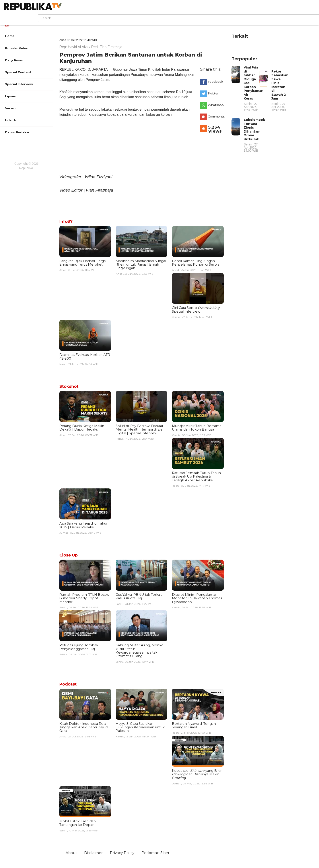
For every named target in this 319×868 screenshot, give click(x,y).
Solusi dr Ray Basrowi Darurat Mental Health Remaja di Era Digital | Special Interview (139, 430)
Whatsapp (216, 105)
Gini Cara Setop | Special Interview (197, 310)
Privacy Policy (122, 853)
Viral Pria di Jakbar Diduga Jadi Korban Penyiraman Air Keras (254, 88)
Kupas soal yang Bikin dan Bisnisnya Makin (197, 774)
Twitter (213, 93)
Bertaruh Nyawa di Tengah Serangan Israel (194, 725)
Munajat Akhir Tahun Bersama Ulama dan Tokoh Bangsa (197, 428)
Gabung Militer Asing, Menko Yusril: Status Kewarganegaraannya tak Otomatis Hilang (140, 651)
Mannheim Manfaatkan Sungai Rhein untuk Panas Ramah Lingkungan (141, 265)
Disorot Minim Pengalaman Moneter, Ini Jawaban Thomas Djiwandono (197, 598)
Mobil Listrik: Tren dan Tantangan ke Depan (78, 823)
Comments (216, 116)
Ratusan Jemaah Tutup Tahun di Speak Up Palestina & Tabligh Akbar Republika (196, 477)
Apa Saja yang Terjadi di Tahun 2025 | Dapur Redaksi (84, 525)
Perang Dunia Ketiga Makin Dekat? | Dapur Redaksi (82, 428)
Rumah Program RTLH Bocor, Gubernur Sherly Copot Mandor (84, 598)
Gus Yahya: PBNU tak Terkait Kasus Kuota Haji (139, 596)
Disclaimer (93, 853)
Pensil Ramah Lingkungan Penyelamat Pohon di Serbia (196, 263)
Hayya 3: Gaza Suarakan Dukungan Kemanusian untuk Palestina (140, 727)
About (71, 853)
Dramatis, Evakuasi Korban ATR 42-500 (85, 357)
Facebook (215, 82)
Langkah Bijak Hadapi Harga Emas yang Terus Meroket (83, 263)
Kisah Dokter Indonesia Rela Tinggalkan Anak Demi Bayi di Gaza (84, 727)
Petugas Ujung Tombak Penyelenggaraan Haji (79, 647)
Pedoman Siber (156, 853)
